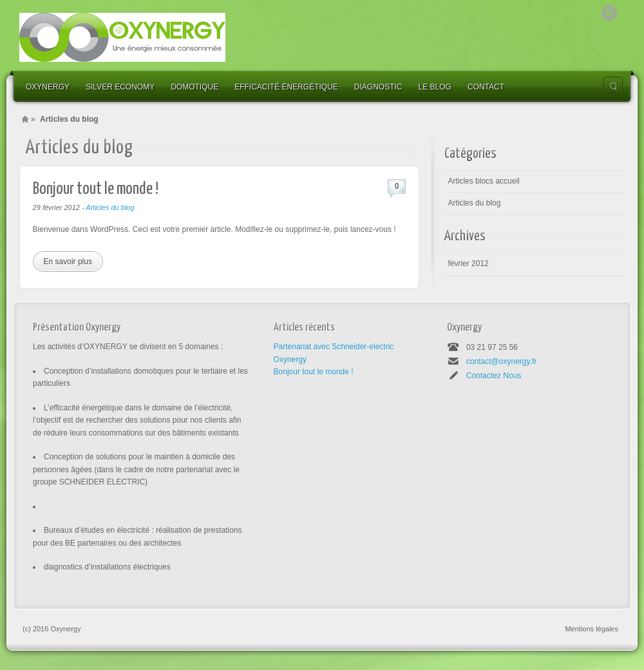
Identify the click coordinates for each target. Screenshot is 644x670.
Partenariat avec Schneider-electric (334, 347)
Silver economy (120, 87)
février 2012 (468, 263)
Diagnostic (378, 87)
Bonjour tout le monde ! (96, 189)
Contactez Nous (494, 376)
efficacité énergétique (286, 87)
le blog (435, 87)
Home (25, 119)
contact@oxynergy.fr (501, 361)
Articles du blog (110, 207)
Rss (609, 13)
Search (613, 86)
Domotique (194, 87)
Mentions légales (592, 629)
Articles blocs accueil (483, 181)
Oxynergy (48, 87)
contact (486, 87)
